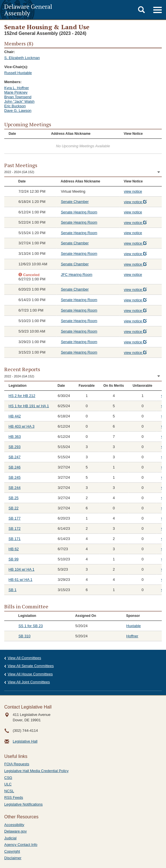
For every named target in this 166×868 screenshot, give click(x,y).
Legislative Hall (25, 741)
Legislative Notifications (23, 804)
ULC (8, 784)
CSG (8, 778)
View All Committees (24, 658)
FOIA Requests (17, 764)
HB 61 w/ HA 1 (21, 580)
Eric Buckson (15, 106)
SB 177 (15, 518)
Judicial (10, 838)
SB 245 (15, 477)
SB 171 (15, 539)
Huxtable (134, 626)
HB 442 (15, 416)
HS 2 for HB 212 (22, 396)
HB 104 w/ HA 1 (21, 569)
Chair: (10, 52)
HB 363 (15, 437)
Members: (13, 82)
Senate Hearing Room (79, 212)
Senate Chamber (75, 202)
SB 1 (12, 590)
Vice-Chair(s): (16, 67)
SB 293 (15, 447)
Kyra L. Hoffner (17, 88)
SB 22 (13, 508)
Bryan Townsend (18, 97)
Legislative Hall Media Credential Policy (36, 771)
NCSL (9, 791)
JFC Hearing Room (76, 275)
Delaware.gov (16, 831)
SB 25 (13, 498)
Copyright (12, 851)
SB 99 (13, 559)
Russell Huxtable (18, 73)
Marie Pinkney (16, 92)
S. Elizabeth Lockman (22, 58)
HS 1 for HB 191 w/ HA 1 (29, 406)
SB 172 (15, 528)
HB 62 (14, 549)
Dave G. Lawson (18, 111)
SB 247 (15, 457)
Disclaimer (13, 858)
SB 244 (15, 488)
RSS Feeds (14, 797)
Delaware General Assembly (28, 10)
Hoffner (132, 636)
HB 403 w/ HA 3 (21, 426)
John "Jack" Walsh (19, 101)
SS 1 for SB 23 (31, 626)
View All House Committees (30, 674)
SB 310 (24, 636)
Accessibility (14, 825)
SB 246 (15, 467)
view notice (133, 191)
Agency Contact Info (21, 845)
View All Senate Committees (31, 666)
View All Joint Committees (29, 682)
